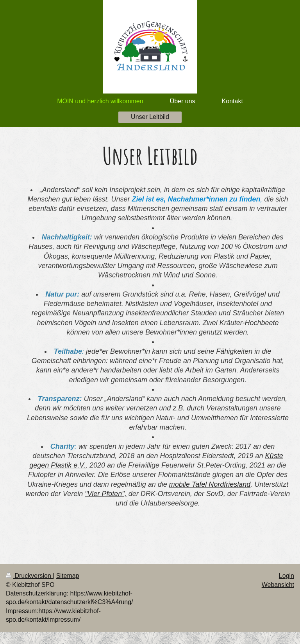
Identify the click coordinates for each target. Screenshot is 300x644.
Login (287, 576)
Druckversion (29, 576)
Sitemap (68, 576)
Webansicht (278, 585)
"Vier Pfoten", (106, 494)
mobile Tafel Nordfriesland (210, 484)
